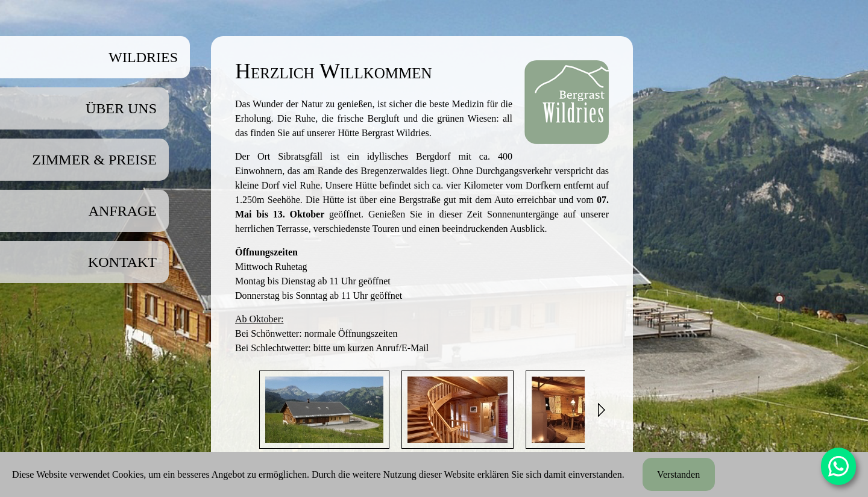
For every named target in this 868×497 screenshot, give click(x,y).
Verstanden (678, 474)
